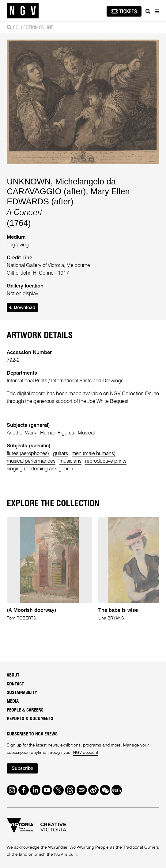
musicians (70, 461)
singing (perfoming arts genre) (40, 469)
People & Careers (25, 710)
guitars (60, 454)
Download (22, 308)
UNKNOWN (29, 181)
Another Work (21, 433)
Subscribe (23, 769)
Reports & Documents (30, 719)
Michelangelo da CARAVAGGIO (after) (61, 187)
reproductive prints (106, 461)
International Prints (27, 381)
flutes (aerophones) (28, 454)
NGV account (86, 753)
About (13, 675)
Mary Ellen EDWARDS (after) (68, 196)
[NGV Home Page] (23, 11)
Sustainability (22, 693)
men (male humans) (94, 454)
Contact (15, 684)
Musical (86, 433)
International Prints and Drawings (87, 381)
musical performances (31, 461)
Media (13, 701)
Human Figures (57, 433)
